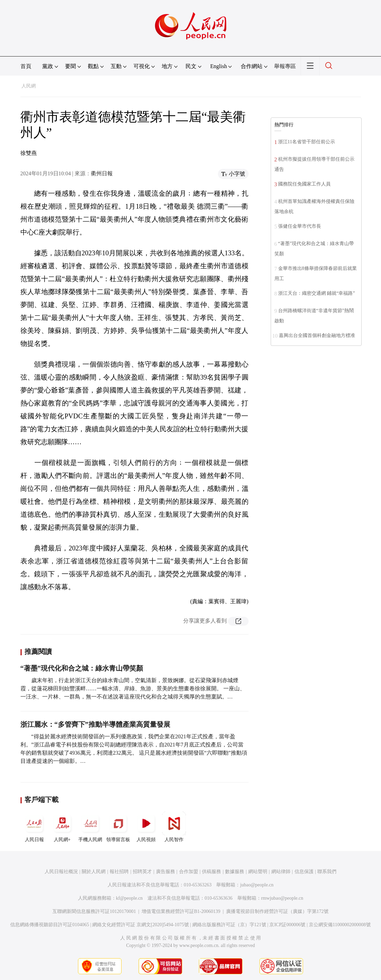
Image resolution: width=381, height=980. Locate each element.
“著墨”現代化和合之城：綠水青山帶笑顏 (82, 668)
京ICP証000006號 (287, 925)
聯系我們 (327, 872)
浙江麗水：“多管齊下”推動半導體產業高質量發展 (95, 724)
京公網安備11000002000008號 (340, 925)
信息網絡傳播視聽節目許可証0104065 (50, 925)
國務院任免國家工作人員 (304, 184)
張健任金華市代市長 (300, 226)
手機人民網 (90, 827)
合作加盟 (189, 872)
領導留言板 (118, 827)
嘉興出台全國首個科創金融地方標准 (317, 335)
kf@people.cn (130, 898)
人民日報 (34, 827)
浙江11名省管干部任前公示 (307, 142)
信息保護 (304, 872)
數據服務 (235, 872)
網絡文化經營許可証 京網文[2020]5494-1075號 (141, 925)
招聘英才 (142, 872)
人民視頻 (146, 827)
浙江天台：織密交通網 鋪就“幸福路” (317, 293)
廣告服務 (165, 872)
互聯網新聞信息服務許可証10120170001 (94, 911)
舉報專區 (285, 66)
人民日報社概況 (61, 872)
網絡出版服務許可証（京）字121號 (229, 925)
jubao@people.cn (257, 885)
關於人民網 (94, 872)
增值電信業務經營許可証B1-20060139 (181, 911)
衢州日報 (102, 173)
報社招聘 (119, 872)
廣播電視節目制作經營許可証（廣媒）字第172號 (277, 911)
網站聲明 (258, 872)
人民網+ (62, 827)
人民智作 (174, 827)
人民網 (29, 86)
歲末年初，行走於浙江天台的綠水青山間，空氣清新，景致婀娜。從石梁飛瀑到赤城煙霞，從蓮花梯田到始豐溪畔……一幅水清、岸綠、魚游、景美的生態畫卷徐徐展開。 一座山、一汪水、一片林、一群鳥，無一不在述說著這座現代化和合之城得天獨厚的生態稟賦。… (133, 688)
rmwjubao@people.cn (282, 898)
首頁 (26, 66)
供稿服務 (211, 872)
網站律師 (281, 872)
